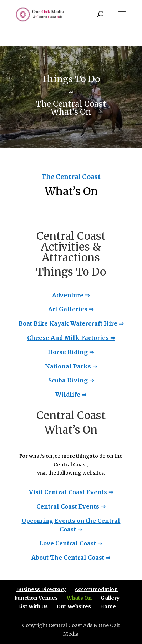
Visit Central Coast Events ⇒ (71, 492)
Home (108, 606)
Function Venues (36, 598)
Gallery (110, 598)
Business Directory (41, 589)
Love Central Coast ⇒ (71, 543)
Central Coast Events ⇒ (71, 506)
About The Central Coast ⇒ (71, 558)
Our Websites (74, 606)
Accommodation (96, 589)
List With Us (33, 606)
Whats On (79, 598)
